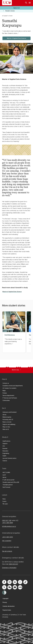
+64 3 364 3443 (7, 537)
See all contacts (7, 551)
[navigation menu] (30, 3)
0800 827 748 (7, 520)
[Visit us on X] (4, 587)
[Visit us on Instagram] (10, 582)
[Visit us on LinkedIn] (15, 582)
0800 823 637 (13, 564)
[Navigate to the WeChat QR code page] (10, 587)
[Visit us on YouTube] (15, 587)
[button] (16, 8)
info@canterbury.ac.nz (9, 526)
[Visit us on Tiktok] (25, 582)
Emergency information (9, 568)
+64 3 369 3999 (7, 523)
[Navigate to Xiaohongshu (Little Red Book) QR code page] (20, 587)
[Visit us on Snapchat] (20, 582)
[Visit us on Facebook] (4, 582)
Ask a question (7, 541)
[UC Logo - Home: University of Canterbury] (7, 3)
